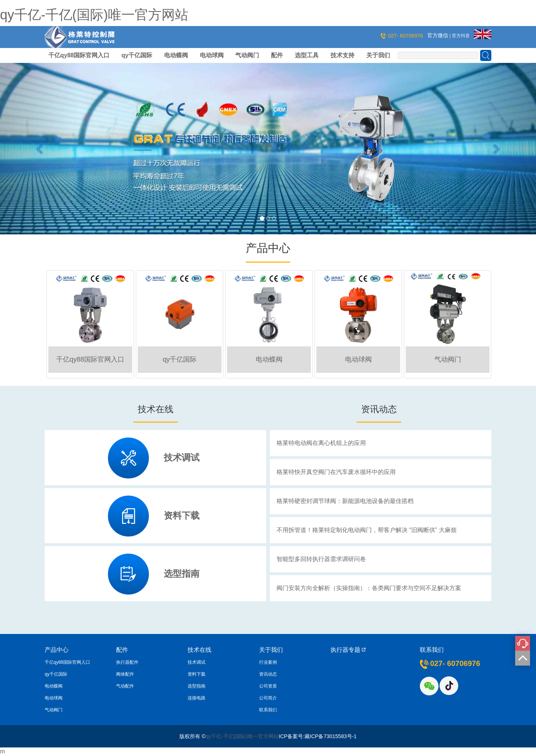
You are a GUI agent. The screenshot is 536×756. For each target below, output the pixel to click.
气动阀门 (247, 55)
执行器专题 (348, 650)
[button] (40, 149)
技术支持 (342, 55)
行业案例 (268, 662)
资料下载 (182, 515)
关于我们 (378, 55)
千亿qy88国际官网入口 (79, 55)
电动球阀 (212, 55)
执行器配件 (127, 662)
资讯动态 (268, 674)
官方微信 (438, 35)
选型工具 (307, 55)
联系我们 (268, 710)
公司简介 (268, 698)
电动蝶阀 (176, 55)
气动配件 (125, 686)
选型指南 (182, 574)
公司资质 (268, 686)
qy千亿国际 (137, 55)
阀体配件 (125, 674)
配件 (277, 55)
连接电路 (197, 698)
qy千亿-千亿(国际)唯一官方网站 (94, 15)
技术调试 (182, 457)
